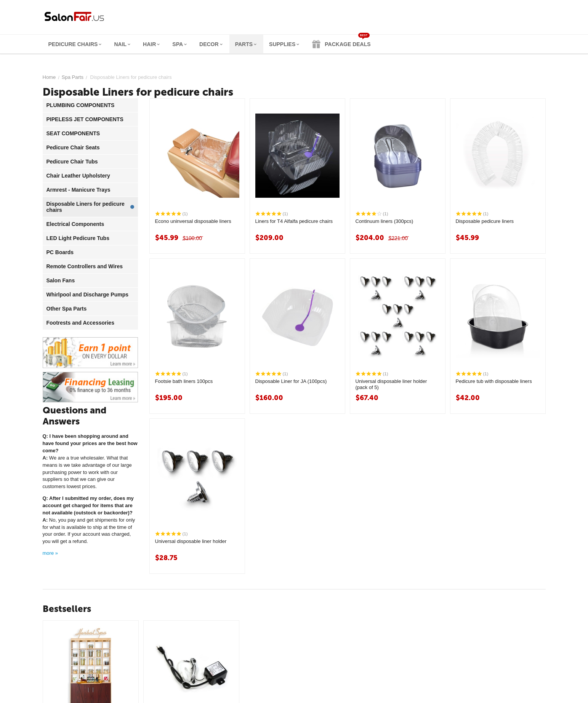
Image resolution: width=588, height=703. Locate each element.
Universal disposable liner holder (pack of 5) (391, 384)
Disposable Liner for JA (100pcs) (291, 381)
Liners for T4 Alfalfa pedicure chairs (294, 221)
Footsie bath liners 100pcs (184, 381)
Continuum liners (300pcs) (385, 221)
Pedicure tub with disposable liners (494, 381)
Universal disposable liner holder (191, 541)
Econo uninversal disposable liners (193, 221)
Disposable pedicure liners (485, 221)
